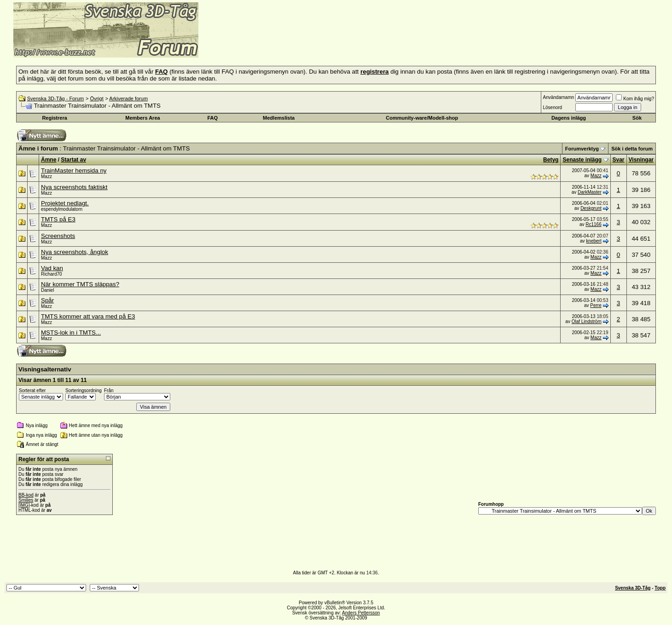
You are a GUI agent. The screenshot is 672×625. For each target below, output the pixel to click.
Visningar (641, 160)
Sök (637, 118)
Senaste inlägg (582, 160)
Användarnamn (558, 97)
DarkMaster (590, 192)
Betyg (551, 160)
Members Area (142, 118)
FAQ (212, 118)
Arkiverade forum (128, 98)
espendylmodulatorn (62, 209)
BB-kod (26, 495)
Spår (47, 300)
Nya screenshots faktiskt (74, 187)
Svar (619, 160)
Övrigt (96, 98)
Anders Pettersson (361, 613)
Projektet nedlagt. (65, 203)
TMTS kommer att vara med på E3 (88, 316)
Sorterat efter (32, 391)
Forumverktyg (582, 149)
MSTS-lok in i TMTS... (71, 333)
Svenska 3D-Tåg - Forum (55, 98)
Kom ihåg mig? (635, 99)
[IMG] (24, 505)
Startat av (73, 160)
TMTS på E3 (58, 219)
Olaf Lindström (587, 321)
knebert (594, 241)
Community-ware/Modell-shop (422, 118)
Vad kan (52, 268)
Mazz (46, 177)
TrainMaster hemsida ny (74, 171)
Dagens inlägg (569, 118)
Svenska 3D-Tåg (633, 588)
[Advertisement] (311, 44)
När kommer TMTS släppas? (80, 284)
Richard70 (52, 274)
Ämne (49, 160)
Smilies (26, 500)
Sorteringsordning (84, 391)
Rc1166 (593, 224)
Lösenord (552, 107)
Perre (596, 305)
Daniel (47, 290)
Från (109, 391)
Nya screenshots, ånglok (75, 252)
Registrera (54, 118)
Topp (660, 588)
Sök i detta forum (632, 149)
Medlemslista (279, 118)
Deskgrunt (591, 208)
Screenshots (58, 236)
